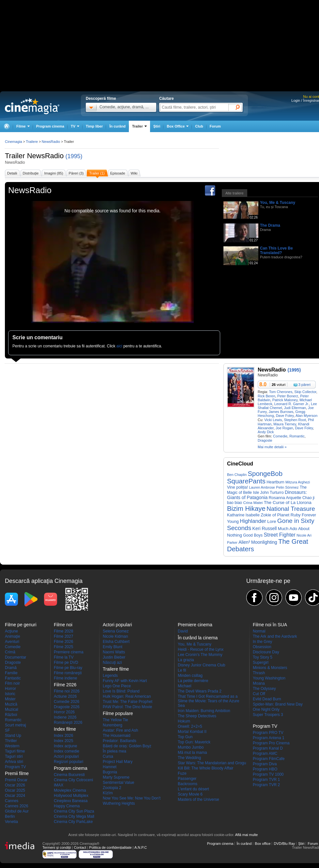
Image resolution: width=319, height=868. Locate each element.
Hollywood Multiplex (71, 796)
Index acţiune (65, 746)
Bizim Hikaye (246, 509)
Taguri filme (15, 751)
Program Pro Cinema (271, 743)
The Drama (270, 225)
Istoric (10, 694)
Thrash (259, 673)
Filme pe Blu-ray (68, 668)
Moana (259, 683)
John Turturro (272, 493)
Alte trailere (235, 193)
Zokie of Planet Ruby (281, 515)
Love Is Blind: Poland (121, 691)
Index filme (65, 729)
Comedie (280, 436)
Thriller (11, 741)
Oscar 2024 (15, 796)
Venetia (11, 822)
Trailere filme (116, 669)
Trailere (32, 142)
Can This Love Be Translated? (276, 251)
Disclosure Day (266, 652)
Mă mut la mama (192, 753)
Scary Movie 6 (190, 794)
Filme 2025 (63, 647)
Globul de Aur (17, 811)
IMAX (59, 785)
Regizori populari (68, 762)
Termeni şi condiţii (57, 847)
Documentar (15, 657)
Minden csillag (190, 676)
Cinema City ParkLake (73, 822)
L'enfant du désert (193, 789)
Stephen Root (295, 420)
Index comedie (67, 751)
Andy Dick (266, 432)
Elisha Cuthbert (116, 642)
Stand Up (13, 736)
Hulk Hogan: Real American (127, 696)
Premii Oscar (16, 780)
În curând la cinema (198, 638)
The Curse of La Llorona (288, 503)
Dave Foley (285, 416)
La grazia (186, 660)
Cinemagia (14, 142)
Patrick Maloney (285, 400)
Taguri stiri (14, 756)
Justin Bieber (114, 657)
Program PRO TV (268, 733)
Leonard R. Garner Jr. (292, 404)
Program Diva (265, 764)
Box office (263, 844)
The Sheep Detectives (197, 716)
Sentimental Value (119, 783)
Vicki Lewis (273, 420)
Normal (259, 631)
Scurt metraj (15, 725)
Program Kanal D (268, 748)
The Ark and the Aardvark (275, 636)
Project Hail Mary (118, 762)
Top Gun (185, 737)
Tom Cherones (281, 392)
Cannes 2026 (16, 806)
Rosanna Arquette (285, 498)
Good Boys (253, 535)
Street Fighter (280, 535)
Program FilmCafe (269, 759)
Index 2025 (63, 741)
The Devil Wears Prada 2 (200, 691)
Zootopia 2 (112, 788)
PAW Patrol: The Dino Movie (127, 707)
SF (7, 730)
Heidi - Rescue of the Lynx (201, 649)
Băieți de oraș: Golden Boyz (127, 746)
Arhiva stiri (14, 762)
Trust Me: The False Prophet (128, 702)
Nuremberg (113, 725)
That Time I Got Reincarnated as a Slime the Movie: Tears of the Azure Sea (209, 701)
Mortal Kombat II (192, 732)
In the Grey (262, 642)
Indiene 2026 (65, 717)
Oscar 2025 (15, 790)
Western (12, 746)
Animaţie (13, 636)
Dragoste (265, 440)
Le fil (182, 670)
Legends (110, 676)
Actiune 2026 (65, 696)
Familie (11, 673)
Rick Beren (266, 396)
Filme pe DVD (66, 662)
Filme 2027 (63, 636)
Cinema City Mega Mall (74, 816)
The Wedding (189, 758)
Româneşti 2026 (68, 723)
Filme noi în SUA (270, 625)
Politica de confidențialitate (110, 847)
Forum (215, 126)
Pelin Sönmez (287, 487)
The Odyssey (264, 689)
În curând (117, 126)
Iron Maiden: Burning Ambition (204, 711)
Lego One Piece (117, 686)
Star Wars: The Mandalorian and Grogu (212, 763)
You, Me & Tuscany (278, 203)
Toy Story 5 (263, 657)
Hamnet (110, 767)
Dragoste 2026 (67, 707)
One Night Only (266, 709)
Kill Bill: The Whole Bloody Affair (205, 768)
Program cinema (50, 126)
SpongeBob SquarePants (255, 477)
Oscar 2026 (15, 785)
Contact (80, 847)
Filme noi (63, 625)
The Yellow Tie (115, 720)
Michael (184, 686)
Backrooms (188, 784)
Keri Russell (265, 528)
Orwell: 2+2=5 (190, 726)
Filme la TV (64, 657)
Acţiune (11, 631)
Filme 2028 (63, 631)
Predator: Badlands (120, 741)
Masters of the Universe (198, 799)
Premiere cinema (69, 652)
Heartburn (275, 482)
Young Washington (269, 678)
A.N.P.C (141, 847)
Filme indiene (65, 678)
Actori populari (66, 756)
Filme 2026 (63, 642)
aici (119, 346)
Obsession (262, 647)
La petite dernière (193, 681)
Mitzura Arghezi (298, 482)
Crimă (10, 652)
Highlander (253, 521)
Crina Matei (253, 503)
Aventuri (12, 642)
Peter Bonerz (288, 396)
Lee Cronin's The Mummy (200, 655)
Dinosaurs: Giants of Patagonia (267, 495)
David (183, 631)
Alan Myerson (306, 416)
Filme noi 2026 (67, 691)
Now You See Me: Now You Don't (132, 798)
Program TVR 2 (266, 785)
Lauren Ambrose (262, 487)
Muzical (12, 709)
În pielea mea (114, 751)
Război (11, 715)
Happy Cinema (67, 806)
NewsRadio (46, 156)
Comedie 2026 (67, 702)
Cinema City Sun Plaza (74, 811)
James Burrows (281, 412)
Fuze (182, 773)
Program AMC (265, 754)
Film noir (12, 683)
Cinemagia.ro (32, 106)
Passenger (187, 779)
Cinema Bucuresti (69, 775)
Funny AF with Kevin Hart (125, 681)
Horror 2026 (64, 712)
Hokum (184, 721)
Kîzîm (108, 793)
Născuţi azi (112, 662)
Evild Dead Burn (267, 699)
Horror (10, 689)
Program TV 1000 (268, 774)
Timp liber (94, 126)
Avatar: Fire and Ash (121, 730)
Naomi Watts (114, 652)
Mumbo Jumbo (191, 747)
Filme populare (118, 713)
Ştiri (157, 126)
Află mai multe (247, 835)
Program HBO (265, 769)
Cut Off (259, 694)
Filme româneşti (68, 673)
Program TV (15, 767)
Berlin (10, 816)
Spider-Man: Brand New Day (278, 704)
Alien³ (244, 542)
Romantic (297, 436)
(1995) (74, 156)
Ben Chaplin (237, 475)
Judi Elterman (295, 408)
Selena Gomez (116, 631)
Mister (10, 699)
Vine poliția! (237, 487)
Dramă (11, 668)
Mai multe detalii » (272, 447)
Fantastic (13, 678)
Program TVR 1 (266, 780)
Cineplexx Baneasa (71, 801)
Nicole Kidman (115, 636)
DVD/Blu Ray (284, 844)
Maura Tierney (285, 424)
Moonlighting (264, 542)
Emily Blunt (113, 647)
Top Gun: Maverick (194, 742)
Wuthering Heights (119, 803)
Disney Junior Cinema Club (201, 665)
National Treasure (291, 509)
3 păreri (304, 385)
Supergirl (261, 662)
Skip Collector (305, 392)
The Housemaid (117, 736)
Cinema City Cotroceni (73, 780)
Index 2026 (63, 736)
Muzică (11, 704)
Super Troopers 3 (268, 715)
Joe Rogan (284, 428)
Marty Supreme (116, 777)
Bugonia (110, 772)
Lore (272, 521)
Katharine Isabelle (243, 515)
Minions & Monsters (270, 668)
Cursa (108, 756)
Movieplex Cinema (70, 790)
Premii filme (17, 773)
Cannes (12, 801)
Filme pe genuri (21, 625)
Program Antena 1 (269, 738)
